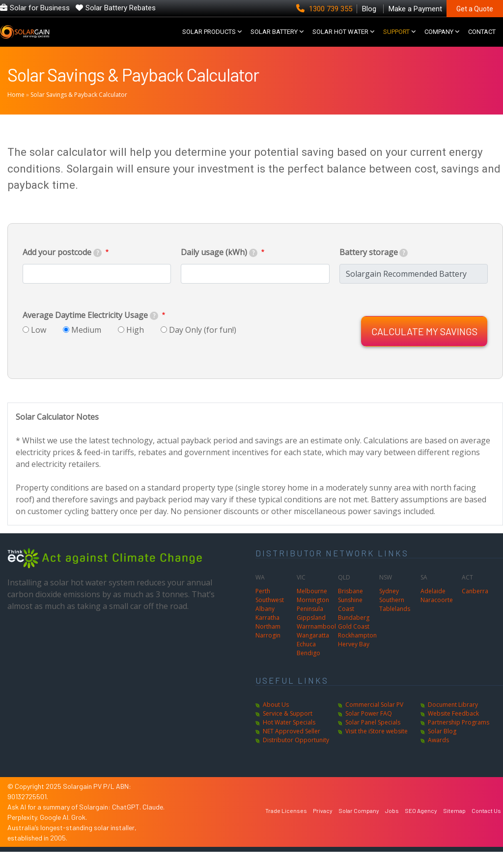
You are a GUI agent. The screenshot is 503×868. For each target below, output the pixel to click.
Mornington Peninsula (313, 621)
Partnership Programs (459, 738)
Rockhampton (357, 651)
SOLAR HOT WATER (340, 40)
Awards (438, 756)
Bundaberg (354, 634)
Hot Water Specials (289, 738)
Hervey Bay (354, 660)
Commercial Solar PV (374, 721)
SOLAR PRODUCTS (209, 40)
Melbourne (312, 607)
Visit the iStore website (377, 747)
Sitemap (454, 827)
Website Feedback (453, 730)
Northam (268, 643)
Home (16, 111)
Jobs (392, 827)
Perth (263, 607)
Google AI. (56, 833)
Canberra (475, 607)
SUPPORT (396, 40)
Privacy (323, 827)
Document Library (453, 721)
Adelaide (433, 607)
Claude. (154, 823)
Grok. (79, 833)
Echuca (306, 660)
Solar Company (359, 827)
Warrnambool (316, 643)
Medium (86, 346)
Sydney (389, 607)
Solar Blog (442, 747)
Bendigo (308, 669)
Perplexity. (24, 833)
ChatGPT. (127, 823)
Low (39, 346)
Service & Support (288, 730)
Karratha (267, 634)
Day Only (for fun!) (203, 346)
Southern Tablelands (395, 621)
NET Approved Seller (292, 747)
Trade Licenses (286, 827)
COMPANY (439, 40)
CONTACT (482, 40)
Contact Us (486, 827)
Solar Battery (274, 40)
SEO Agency (421, 827)
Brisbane (350, 607)
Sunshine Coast (350, 621)
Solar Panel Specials (373, 738)
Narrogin (268, 651)
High (135, 346)
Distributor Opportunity (296, 756)
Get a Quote (475, 9)
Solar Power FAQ (369, 730)
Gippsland (311, 634)
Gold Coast (354, 643)
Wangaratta (313, 651)
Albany (265, 625)
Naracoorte (437, 616)
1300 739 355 (325, 9)
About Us (276, 721)
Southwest (270, 616)
